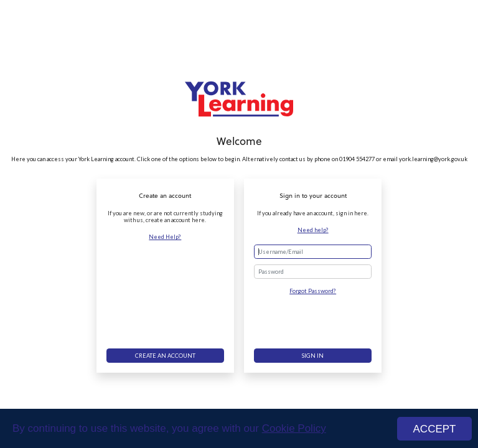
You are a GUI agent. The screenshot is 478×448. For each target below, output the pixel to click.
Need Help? (165, 237)
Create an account (165, 356)
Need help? (313, 230)
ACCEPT (435, 429)
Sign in (313, 356)
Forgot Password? (313, 291)
